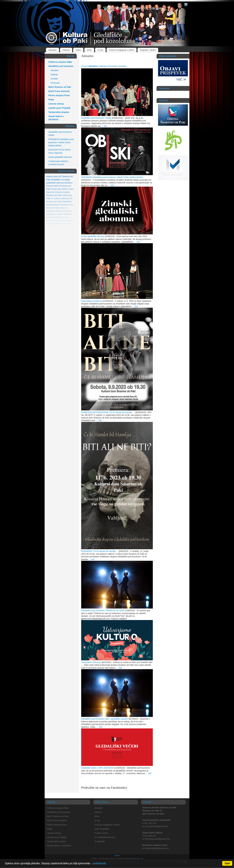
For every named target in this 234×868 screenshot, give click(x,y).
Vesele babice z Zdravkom (56, 118)
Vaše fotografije (102, 829)
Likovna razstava (54, 223)
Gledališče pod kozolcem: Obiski (96, 118)
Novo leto (51, 217)
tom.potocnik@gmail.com (156, 826)
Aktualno (53, 50)
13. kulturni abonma (60, 198)
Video (78, 50)
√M (141, 859)
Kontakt (122, 66)
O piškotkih (100, 841)
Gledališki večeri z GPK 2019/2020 (97, 768)
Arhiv (89, 50)
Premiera (64, 205)
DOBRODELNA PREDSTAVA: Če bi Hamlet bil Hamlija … (108, 412)
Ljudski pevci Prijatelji (59, 108)
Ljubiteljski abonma (55, 183)
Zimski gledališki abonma (93, 236)
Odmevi (66, 50)
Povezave (113, 66)
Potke (51, 100)
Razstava (67, 223)
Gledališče (56, 180)
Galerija (103, 66)
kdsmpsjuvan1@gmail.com (157, 839)
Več (107, 126)
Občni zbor (51, 227)
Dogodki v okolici (148, 50)
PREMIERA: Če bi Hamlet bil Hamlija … (100, 551)
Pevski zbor (56, 189)
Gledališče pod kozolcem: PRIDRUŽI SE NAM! (103, 610)
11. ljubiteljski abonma (105, 837)
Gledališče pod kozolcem (61, 66)
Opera (62, 208)
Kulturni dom (52, 176)
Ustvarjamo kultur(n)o (91, 662)
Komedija (65, 180)
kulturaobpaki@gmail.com (157, 848)
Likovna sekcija (56, 104)
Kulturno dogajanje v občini (121, 50)
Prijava (117, 855)
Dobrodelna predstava (91, 301)
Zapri (227, 863)
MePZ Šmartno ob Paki (60, 87)
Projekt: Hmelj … (102, 833)
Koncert (50, 186)
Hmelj (56, 208)
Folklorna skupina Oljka (60, 62)
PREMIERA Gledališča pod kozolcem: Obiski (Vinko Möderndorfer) (112, 177)
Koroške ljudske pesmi (63, 220)
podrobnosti (99, 863)
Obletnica (68, 214)
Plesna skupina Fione (59, 95)
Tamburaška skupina (59, 112)
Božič (58, 217)
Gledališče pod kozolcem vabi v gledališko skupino (105, 719)
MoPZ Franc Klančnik (59, 91)
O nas (100, 50)
